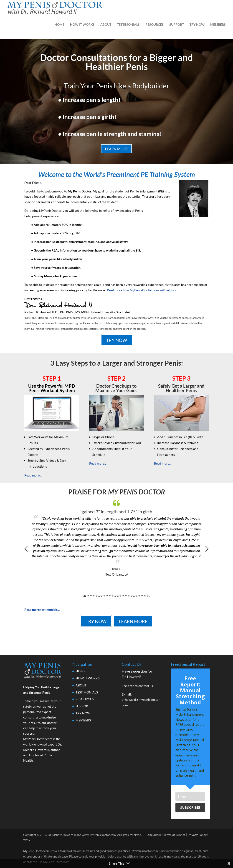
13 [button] (123, 596)
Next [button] (207, 549)
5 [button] (97, 596)
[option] (116, 537)
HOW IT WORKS (82, 25)
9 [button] (110, 596)
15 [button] (129, 596)
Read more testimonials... (42, 610)
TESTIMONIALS (128, 25)
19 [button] (142, 596)
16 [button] (132, 596)
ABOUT (106, 25)
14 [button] (126, 596)
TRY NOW (197, 25)
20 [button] (145, 596)
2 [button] (88, 596)
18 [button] (139, 596)
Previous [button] (26, 549)
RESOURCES (154, 25)
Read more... (33, 475)
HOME (60, 25)
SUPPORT (177, 25)
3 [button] (91, 596)
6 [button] (101, 596)
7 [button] (104, 596)
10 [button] (113, 596)
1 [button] (85, 596)
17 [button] (136, 596)
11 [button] (116, 596)
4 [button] (94, 596)
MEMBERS (218, 25)
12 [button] (120, 596)
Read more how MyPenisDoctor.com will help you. (143, 290)
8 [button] (107, 596)
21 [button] (148, 596)
